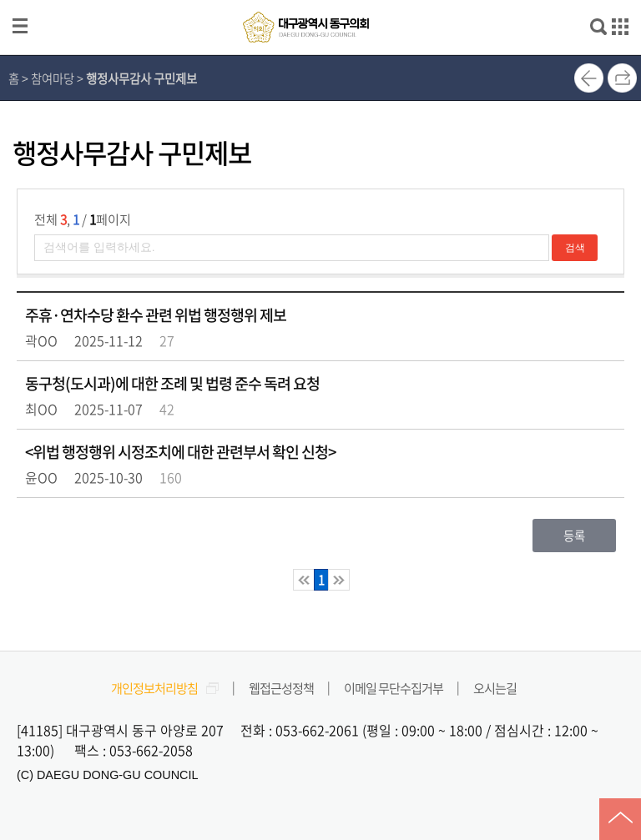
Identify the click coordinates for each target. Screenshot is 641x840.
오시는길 (495, 688)
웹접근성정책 (281, 688)
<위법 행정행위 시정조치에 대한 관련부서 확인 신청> (180, 452)
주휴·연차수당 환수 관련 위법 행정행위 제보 (156, 315)
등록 (574, 536)
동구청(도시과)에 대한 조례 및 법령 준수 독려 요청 (172, 383)
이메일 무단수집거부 (394, 688)
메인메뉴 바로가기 (320, 1)
